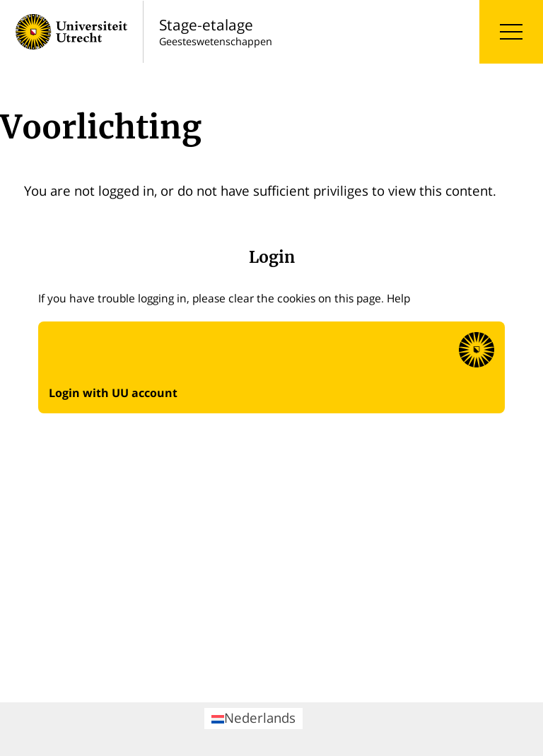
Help (398, 298)
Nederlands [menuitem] (253, 717)
